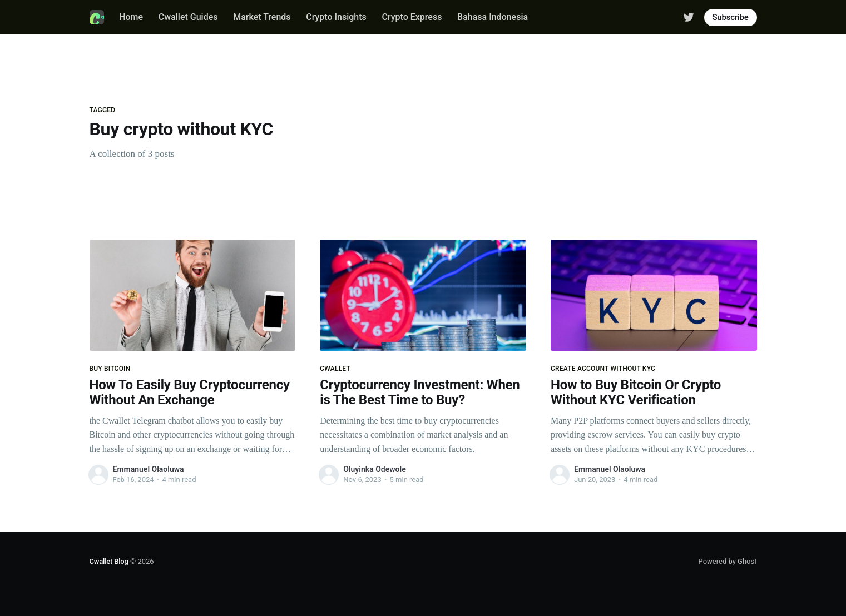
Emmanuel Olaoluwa (149, 469)
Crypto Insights (336, 17)
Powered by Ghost (728, 561)
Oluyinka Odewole (374, 469)
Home (131, 17)
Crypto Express (412, 17)
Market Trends (262, 17)
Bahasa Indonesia (493, 17)
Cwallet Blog (109, 561)
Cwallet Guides (188, 17)
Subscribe (731, 17)
